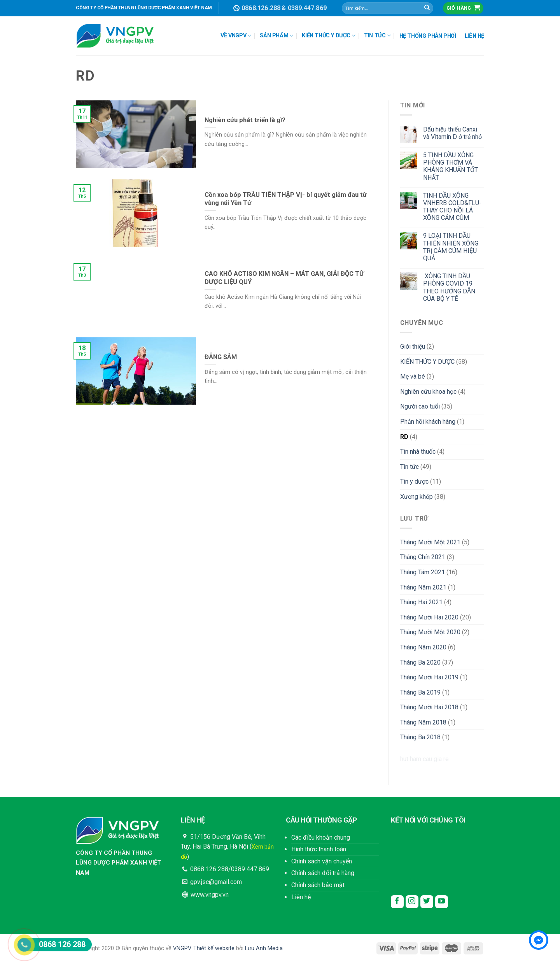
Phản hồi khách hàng (428, 422)
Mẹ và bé (413, 376)
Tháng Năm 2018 (423, 722)
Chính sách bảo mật (318, 885)
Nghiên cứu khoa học (428, 392)
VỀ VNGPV (236, 36)
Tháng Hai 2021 (421, 602)
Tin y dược (414, 481)
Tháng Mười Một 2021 (430, 542)
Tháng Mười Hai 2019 (429, 677)
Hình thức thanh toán (319, 849)
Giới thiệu (413, 346)
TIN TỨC (377, 36)
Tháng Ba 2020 (420, 662)
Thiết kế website (214, 948)
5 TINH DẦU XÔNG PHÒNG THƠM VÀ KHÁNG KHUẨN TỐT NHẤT (451, 166)
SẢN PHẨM (276, 36)
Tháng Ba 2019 (420, 692)
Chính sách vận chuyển (322, 861)
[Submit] (427, 8)
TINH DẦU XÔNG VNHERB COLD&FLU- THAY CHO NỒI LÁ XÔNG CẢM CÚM (452, 207)
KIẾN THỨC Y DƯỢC (328, 36)
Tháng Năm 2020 (423, 647)
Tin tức (409, 467)
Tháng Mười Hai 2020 (429, 617)
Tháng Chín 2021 (423, 557)
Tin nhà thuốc (418, 452)
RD (404, 437)
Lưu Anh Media (264, 948)
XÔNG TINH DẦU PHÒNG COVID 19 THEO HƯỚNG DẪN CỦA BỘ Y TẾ (449, 287)
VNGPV (182, 948)
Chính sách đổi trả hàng (323, 873)
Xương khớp (416, 497)
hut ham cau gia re (424, 759)
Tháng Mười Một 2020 (430, 632)
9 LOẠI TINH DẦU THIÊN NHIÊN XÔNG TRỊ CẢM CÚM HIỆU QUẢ (451, 247)
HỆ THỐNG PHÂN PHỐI (428, 36)
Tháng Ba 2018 (420, 737)
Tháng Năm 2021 (423, 587)
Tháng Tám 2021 (423, 572)
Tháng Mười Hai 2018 (429, 707)
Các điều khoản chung (321, 838)
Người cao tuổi (420, 406)
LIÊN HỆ (474, 36)
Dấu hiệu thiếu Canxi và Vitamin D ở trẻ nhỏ (452, 133)
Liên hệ (301, 897)
